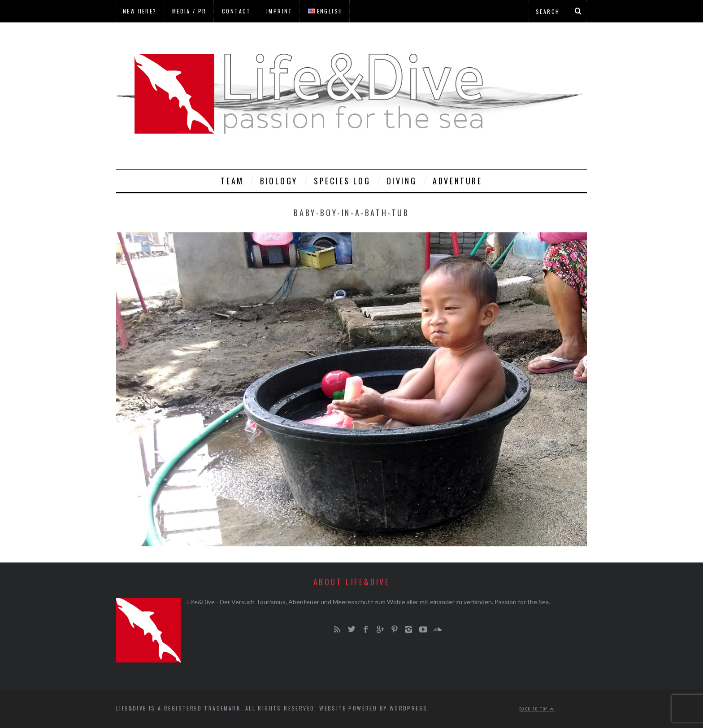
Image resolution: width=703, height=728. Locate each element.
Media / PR (189, 11)
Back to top (537, 709)
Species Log (342, 181)
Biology (279, 181)
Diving (402, 181)
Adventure (457, 181)
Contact (237, 11)
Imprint (280, 11)
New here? (140, 11)
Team (232, 181)
